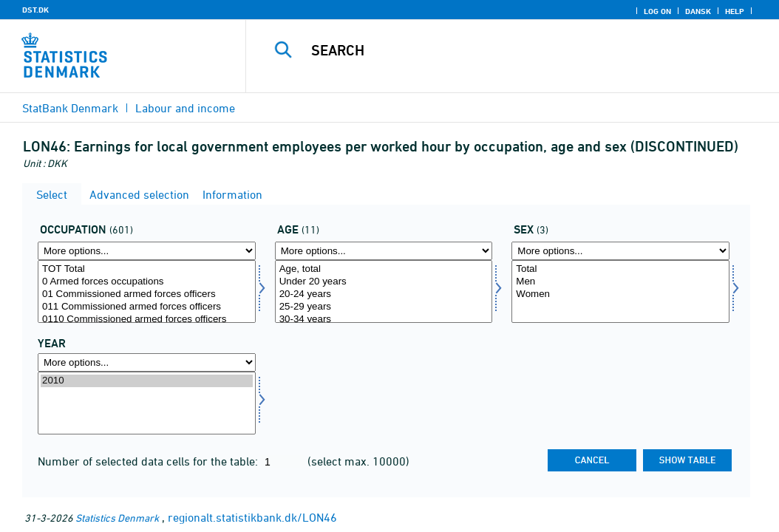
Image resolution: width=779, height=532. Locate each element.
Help (735, 11)
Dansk (698, 11)
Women (620, 294)
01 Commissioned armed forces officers (147, 294)
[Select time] (147, 403)
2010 (147, 381)
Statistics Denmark (117, 518)
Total (620, 269)
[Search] (516, 50)
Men (620, 282)
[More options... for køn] (620, 251)
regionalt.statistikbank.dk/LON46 (252, 517)
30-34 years (384, 320)
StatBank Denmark (70, 108)
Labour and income (185, 108)
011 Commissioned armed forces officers (147, 307)
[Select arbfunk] (147, 291)
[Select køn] (620, 291)
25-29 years (384, 307)
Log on (657, 11)
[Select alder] (384, 291)
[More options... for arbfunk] (147, 251)
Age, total (384, 269)
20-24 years (384, 294)
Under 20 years (384, 282)
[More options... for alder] (384, 251)
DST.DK (35, 10)
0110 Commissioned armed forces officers (147, 320)
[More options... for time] (147, 362)
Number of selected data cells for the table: (149, 461)
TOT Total (147, 269)
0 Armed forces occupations (147, 282)
